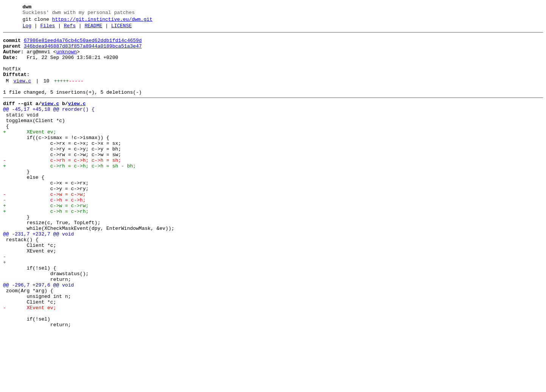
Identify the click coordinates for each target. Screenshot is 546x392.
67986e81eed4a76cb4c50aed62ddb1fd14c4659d (83, 45)
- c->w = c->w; (44, 227)
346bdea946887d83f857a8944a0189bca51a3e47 (83, 52)
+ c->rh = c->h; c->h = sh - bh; (69, 193)
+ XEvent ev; (30, 152)
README (93, 29)
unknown (66, 59)
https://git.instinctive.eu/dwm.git (102, 22)
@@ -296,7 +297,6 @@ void (38, 336)
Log (27, 29)
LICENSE (122, 29)
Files (47, 29)
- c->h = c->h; (44, 234)
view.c (22, 93)
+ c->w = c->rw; (46, 241)
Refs (70, 29)
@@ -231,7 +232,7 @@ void (38, 275)
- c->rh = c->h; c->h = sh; (62, 186)
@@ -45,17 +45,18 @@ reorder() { (49, 125)
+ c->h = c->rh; (46, 248)
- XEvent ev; (30, 363)
